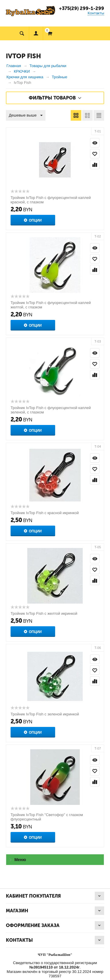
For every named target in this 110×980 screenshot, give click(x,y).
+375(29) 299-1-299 (82, 8)
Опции (35, 220)
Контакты (96, 13)
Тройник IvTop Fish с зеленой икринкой (45, 714)
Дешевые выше (26, 116)
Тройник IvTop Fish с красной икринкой (45, 513)
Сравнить (95, 165)
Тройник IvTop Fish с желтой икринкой (44, 613)
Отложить (95, 154)
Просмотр (95, 143)
